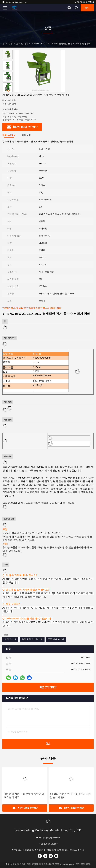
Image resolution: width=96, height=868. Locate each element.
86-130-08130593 (84, 2)
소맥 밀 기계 (22, 44)
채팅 (87, 8)
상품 (10, 44)
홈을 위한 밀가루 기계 (32, 639)
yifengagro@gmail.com (15, 2)
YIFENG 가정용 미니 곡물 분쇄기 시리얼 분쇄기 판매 (70, 796)
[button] (9, 91)
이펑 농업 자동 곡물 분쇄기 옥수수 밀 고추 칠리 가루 (24, 796)
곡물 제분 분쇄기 (56, 639)
